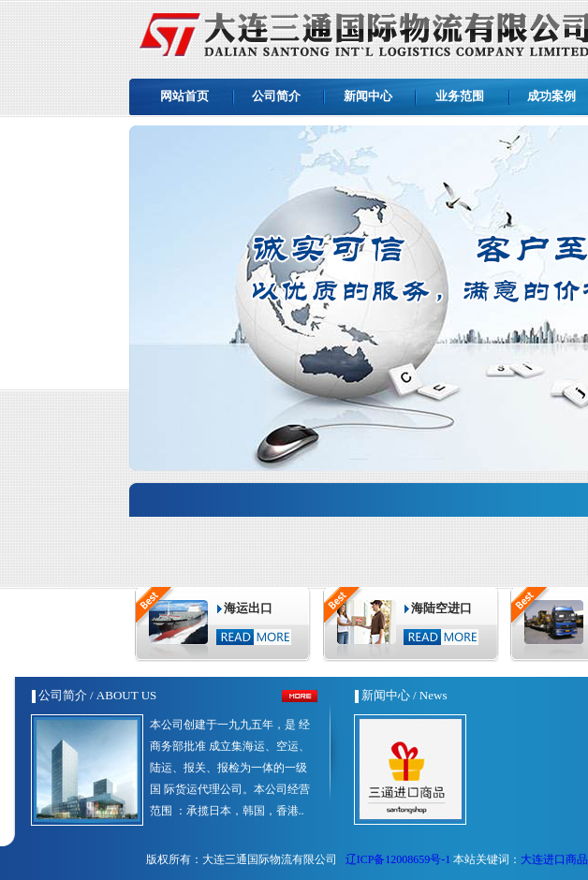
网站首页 (184, 96)
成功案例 (551, 96)
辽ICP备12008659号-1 (397, 859)
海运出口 (248, 608)
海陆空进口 (441, 608)
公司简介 (276, 96)
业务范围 (460, 96)
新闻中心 (368, 96)
